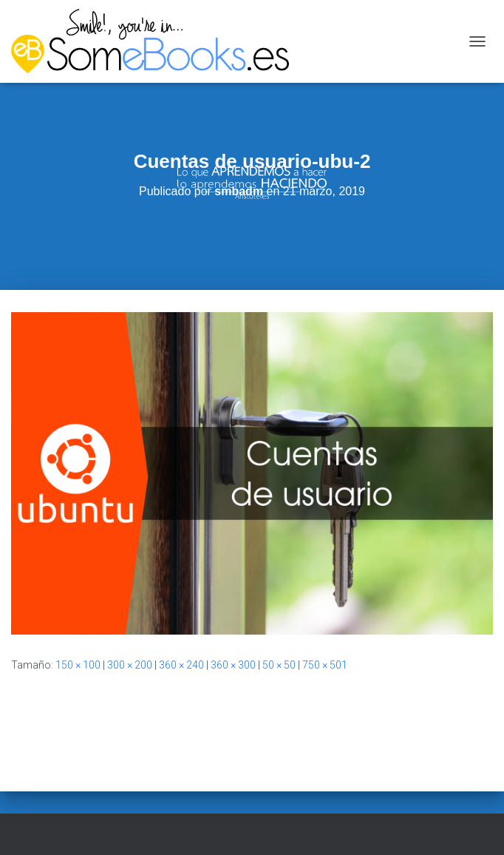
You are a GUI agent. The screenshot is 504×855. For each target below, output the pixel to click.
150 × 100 (78, 665)
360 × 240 (181, 665)
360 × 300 (233, 665)
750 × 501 (325, 665)
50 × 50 (279, 665)
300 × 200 (130, 665)
